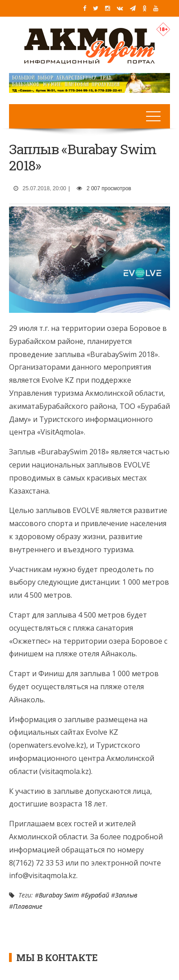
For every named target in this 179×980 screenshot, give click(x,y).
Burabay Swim (59, 895)
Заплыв (126, 895)
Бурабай (97, 895)
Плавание (28, 906)
